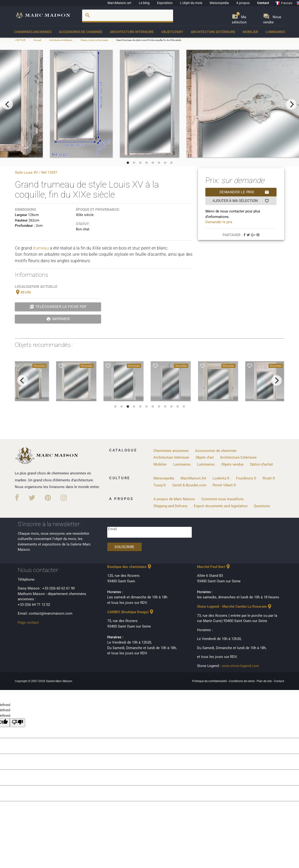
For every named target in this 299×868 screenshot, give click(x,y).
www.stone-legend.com (240, 666)
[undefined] (17, 723)
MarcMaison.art (119, 3)
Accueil (37, 40)
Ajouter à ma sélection (241, 201)
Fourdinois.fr (246, 478)
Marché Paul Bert (214, 567)
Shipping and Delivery (170, 506)
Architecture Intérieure (132, 32)
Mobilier (250, 32)
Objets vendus (232, 464)
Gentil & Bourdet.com (189, 485)
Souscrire (124, 547)
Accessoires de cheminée (81, 32)
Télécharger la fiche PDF (58, 307)
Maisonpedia (219, 3)
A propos (243, 3)
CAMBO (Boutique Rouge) (131, 612)
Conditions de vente (242, 681)
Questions (262, 506)
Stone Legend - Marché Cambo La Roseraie (235, 606)
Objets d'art (172, 32)
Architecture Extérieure (213, 32)
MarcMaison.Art (193, 478)
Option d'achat (261, 464)
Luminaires (275, 32)
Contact (263, 3)
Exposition (165, 3)
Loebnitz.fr (221, 478)
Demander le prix (245, 192)
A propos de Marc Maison (174, 499)
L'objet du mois (191, 3)
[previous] (8, 104)
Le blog (144, 3)
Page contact (28, 623)
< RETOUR (20, 40)
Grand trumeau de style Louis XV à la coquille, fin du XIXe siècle (149, 40)
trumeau (41, 248)
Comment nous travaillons (223, 499)
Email (113, 529)
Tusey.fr (160, 485)
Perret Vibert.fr (224, 485)
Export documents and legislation (221, 506)
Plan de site (265, 681)
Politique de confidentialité (210, 681)
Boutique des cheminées (130, 567)
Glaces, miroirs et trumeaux (94, 40)
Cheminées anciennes (33, 32)
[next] (291, 104)
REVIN (23, 292)
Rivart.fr (269, 478)
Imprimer (58, 319)
